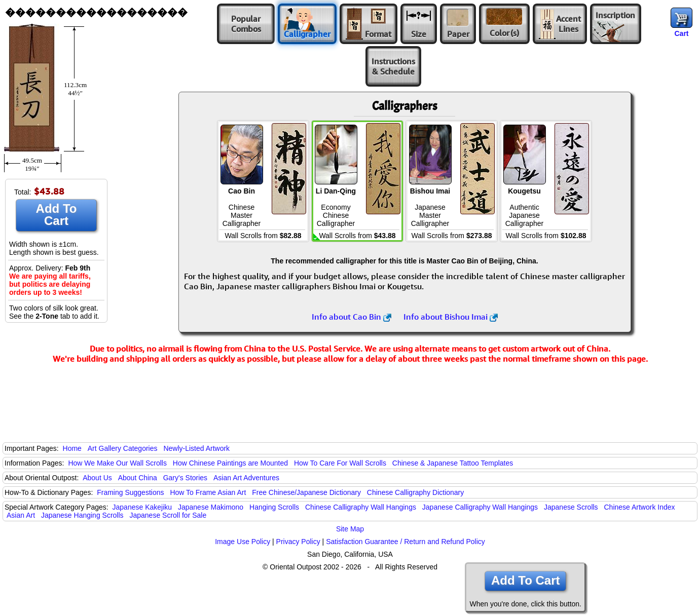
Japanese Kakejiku (142, 507)
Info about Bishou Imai (451, 317)
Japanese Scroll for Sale (168, 515)
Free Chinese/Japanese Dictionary (306, 492)
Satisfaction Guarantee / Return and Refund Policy (406, 542)
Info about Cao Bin (352, 317)
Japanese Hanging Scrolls (82, 515)
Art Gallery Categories (123, 448)
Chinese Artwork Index (640, 507)
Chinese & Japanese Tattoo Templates (453, 463)
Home (72, 448)
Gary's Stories (185, 478)
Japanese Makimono (211, 507)
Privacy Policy (298, 542)
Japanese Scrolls (571, 507)
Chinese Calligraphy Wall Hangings (361, 507)
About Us (97, 478)
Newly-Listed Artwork (196, 448)
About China (138, 478)
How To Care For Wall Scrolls (340, 463)
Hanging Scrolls (274, 507)
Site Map (350, 529)
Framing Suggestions (130, 492)
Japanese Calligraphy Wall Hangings (480, 507)
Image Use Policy (243, 542)
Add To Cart (57, 215)
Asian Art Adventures (246, 478)
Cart (681, 33)
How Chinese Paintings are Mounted (230, 463)
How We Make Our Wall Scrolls (117, 463)
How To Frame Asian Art (208, 492)
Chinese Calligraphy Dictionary (415, 492)
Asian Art (21, 515)
